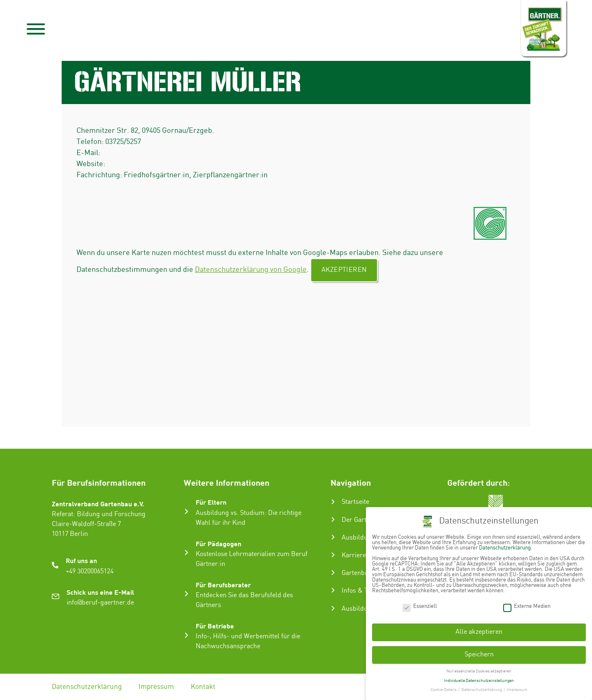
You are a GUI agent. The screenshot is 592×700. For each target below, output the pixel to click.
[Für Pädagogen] (186, 553)
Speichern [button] (479, 652)
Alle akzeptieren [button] (479, 630)
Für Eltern (211, 502)
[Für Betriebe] (186, 635)
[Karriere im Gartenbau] (333, 555)
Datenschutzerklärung (87, 687)
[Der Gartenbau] (333, 519)
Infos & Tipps (361, 591)
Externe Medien (527, 604)
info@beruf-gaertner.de (100, 603)
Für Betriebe (215, 626)
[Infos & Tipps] (333, 590)
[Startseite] (333, 502)
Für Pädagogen (219, 544)
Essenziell (420, 604)
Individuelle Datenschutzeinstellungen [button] (479, 679)
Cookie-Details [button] (444, 688)
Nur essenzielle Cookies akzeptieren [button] (479, 669)
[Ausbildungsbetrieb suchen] (333, 608)
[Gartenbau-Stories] (333, 573)
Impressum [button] (517, 688)
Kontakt (204, 687)
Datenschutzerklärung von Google (251, 270)
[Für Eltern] (186, 511)
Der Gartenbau (363, 520)
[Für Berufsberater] (186, 594)
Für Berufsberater (223, 585)
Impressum (157, 687)
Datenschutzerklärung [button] (482, 688)
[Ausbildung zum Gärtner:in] (333, 537)
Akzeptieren (344, 270)
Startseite (355, 502)
